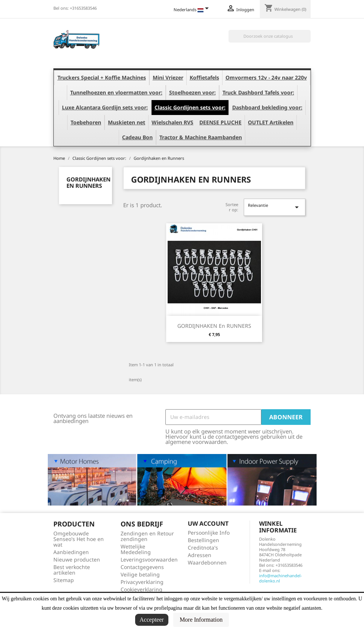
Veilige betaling (140, 574)
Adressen (200, 555)
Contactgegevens (142, 567)
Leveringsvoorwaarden (149, 559)
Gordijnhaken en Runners (88, 182)
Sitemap (64, 580)
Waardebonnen (207, 562)
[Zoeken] (270, 36)
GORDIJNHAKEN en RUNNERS (214, 326)
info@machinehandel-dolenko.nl (281, 578)
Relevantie (274, 207)
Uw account (208, 523)
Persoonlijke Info (209, 533)
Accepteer (152, 620)
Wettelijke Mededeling (136, 549)
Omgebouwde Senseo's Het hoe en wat (79, 539)
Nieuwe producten (77, 559)
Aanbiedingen (71, 552)
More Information (201, 620)
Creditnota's (203, 548)
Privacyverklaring (142, 582)
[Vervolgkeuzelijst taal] (192, 10)
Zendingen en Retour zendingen (147, 536)
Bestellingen (203, 540)
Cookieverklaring (141, 589)
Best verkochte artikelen (72, 570)
